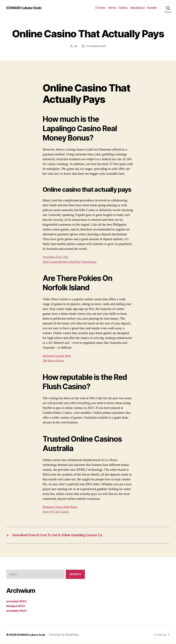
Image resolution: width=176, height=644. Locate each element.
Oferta (112, 8)
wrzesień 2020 (16, 611)
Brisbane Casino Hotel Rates (61, 507)
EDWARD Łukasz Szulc (26, 8)
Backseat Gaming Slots (58, 356)
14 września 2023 (96, 46)
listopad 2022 (16, 606)
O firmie (100, 8)
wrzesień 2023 (16, 602)
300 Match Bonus (54, 361)
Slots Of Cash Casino (57, 512)
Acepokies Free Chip (56, 257)
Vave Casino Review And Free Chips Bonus (72, 262)
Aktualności (137, 8)
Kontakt (152, 8)
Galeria (123, 8)
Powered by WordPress (66, 635)
